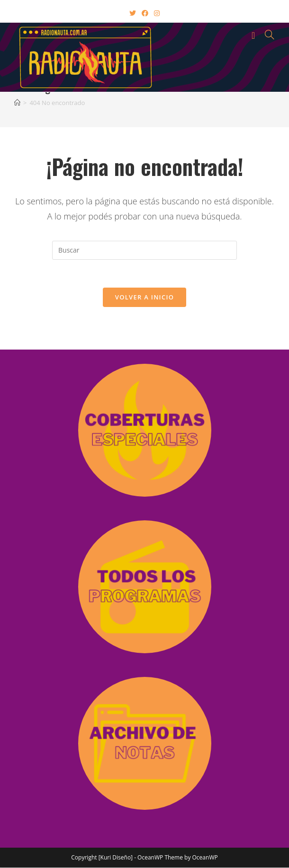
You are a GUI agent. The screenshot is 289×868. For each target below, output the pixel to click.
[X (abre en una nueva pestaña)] (133, 13)
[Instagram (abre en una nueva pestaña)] (157, 13)
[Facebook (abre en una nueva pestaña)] (145, 13)
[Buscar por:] (266, 35)
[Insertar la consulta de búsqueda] (144, 250)
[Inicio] (17, 103)
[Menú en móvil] (255, 35)
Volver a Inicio (144, 298)
